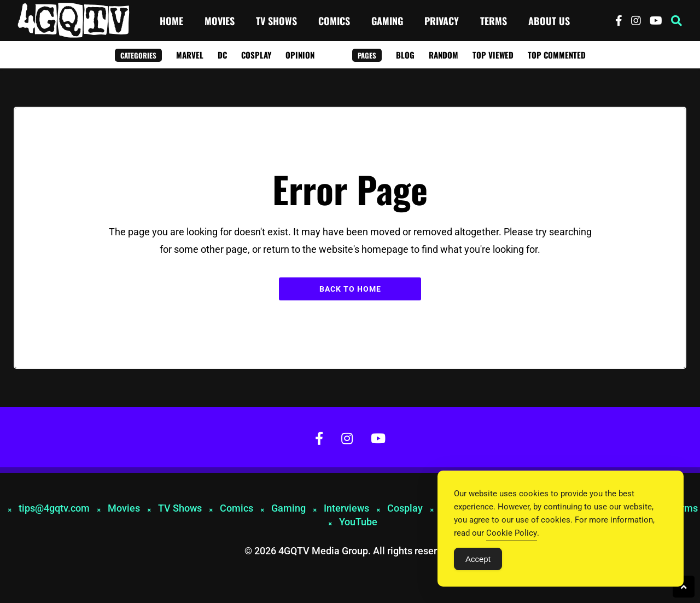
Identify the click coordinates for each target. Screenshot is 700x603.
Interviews (346, 508)
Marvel (190, 55)
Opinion (300, 55)
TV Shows (276, 21)
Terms (494, 21)
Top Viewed (493, 55)
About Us (549, 21)
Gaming (387, 21)
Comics (334, 21)
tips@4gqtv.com (54, 508)
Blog (405, 55)
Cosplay (256, 55)
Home (171, 21)
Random (444, 55)
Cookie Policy (512, 533)
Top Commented (557, 55)
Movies (220, 21)
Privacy (442, 21)
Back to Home (350, 289)
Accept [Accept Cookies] (478, 559)
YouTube (358, 522)
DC (222, 55)
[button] (676, 21)
